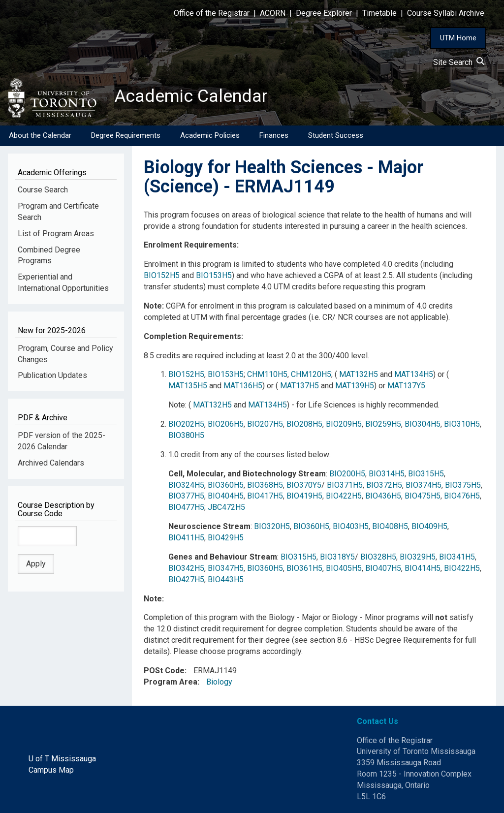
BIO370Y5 (304, 485)
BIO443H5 (226, 579)
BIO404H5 (226, 496)
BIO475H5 (423, 496)
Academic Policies (210, 135)
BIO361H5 (304, 568)
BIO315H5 (426, 474)
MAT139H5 (355, 386)
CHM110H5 (267, 375)
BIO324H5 (186, 485)
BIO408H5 (390, 526)
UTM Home (458, 38)
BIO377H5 (186, 496)
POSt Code (164, 671)
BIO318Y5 (337, 557)
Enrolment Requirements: (191, 245)
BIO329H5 (418, 557)
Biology (219, 682)
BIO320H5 (272, 526)
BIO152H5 (162, 275)
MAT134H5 (414, 375)
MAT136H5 (243, 386)
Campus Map (51, 770)
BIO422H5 (344, 496)
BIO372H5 (384, 485)
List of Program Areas (56, 234)
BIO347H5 (226, 568)
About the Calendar (40, 135)
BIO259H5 (383, 424)
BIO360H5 (226, 485)
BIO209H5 (344, 424)
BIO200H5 (347, 474)
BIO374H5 (424, 485)
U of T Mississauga (62, 759)
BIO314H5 (387, 474)
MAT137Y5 (406, 386)
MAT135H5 (188, 386)
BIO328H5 (378, 557)
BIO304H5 (423, 424)
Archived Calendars (51, 463)
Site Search (459, 62)
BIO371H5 (345, 485)
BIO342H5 (186, 568)
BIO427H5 (186, 579)
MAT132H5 (359, 375)
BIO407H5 (383, 568)
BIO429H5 (226, 538)
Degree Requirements (126, 135)
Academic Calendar (191, 96)
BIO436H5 (383, 496)
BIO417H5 (265, 496)
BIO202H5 (186, 424)
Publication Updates (52, 376)
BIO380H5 (186, 435)
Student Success (336, 135)
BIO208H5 (304, 424)
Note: (154, 599)
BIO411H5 (186, 538)
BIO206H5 (226, 424)
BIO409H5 (429, 526)
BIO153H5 (214, 275)
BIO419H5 (304, 496)
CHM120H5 (311, 375)
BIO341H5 (457, 557)
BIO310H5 (462, 424)
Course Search (43, 190)
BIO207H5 (265, 424)
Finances (274, 135)
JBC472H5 (226, 507)
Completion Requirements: (193, 336)
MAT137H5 (299, 386)
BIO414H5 (423, 568)
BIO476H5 (462, 496)
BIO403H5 (351, 526)
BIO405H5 (344, 568)
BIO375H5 (463, 485)
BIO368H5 (265, 485)
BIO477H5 (186, 507)
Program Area (171, 682)
